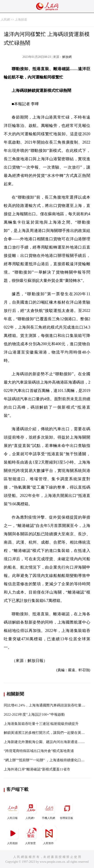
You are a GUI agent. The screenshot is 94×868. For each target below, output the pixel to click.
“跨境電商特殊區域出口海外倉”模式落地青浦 (39, 751)
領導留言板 (67, 810)
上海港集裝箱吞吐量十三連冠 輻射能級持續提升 (41, 724)
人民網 (5, 20)
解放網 (67, 57)
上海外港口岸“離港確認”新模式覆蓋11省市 (37, 769)
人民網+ (31, 810)
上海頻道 (21, 20)
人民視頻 (13, 835)
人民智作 (49, 835)
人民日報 (13, 810)
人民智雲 (31, 835)
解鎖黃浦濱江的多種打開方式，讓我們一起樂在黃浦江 (46, 733)
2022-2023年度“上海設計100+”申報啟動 (34, 714)
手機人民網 (49, 810)
